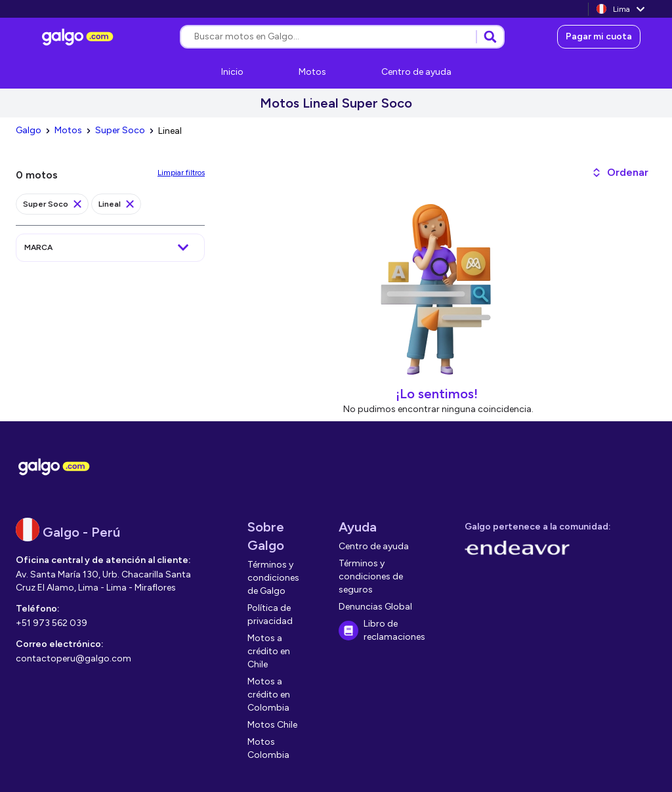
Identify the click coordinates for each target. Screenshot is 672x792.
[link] (79, 37)
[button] (620, 173)
